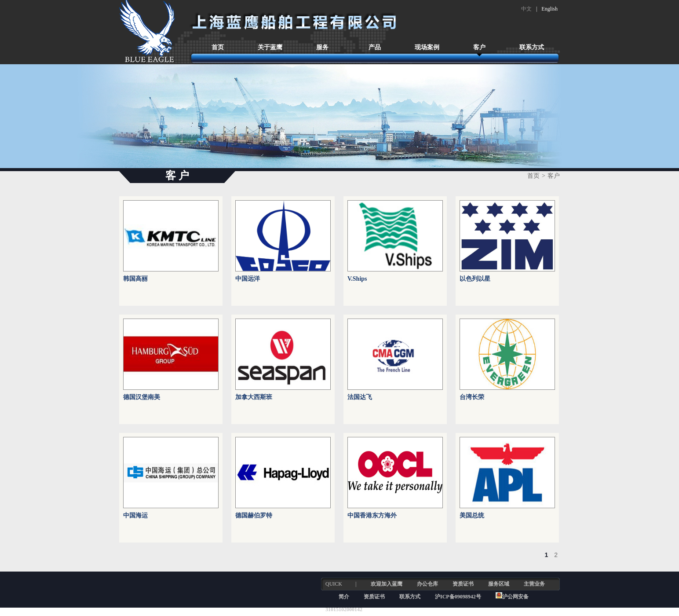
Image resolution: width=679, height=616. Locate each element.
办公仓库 (427, 584)
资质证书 (463, 584)
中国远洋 (248, 279)
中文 (526, 9)
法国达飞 (360, 397)
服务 (322, 47)
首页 (218, 47)
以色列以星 (475, 279)
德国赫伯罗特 (254, 515)
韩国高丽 (135, 279)
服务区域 (499, 584)
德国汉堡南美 (142, 397)
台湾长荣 (472, 397)
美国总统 (472, 515)
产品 (375, 47)
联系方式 (532, 47)
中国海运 (135, 515)
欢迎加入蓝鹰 (387, 584)
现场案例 (427, 47)
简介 (344, 597)
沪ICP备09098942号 (459, 597)
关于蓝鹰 (270, 47)
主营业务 (534, 584)
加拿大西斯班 (254, 397)
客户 (479, 47)
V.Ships (357, 279)
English (549, 9)
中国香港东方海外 (372, 515)
